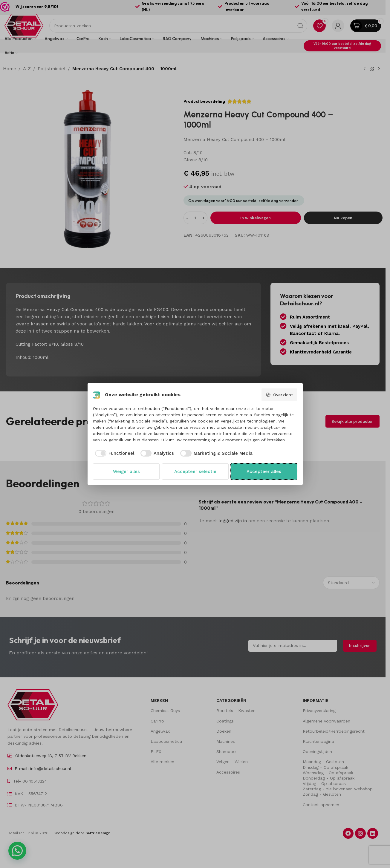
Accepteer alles (264, 471)
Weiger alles (126, 471)
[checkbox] (114, 453)
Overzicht (279, 395)
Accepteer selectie (195, 471)
